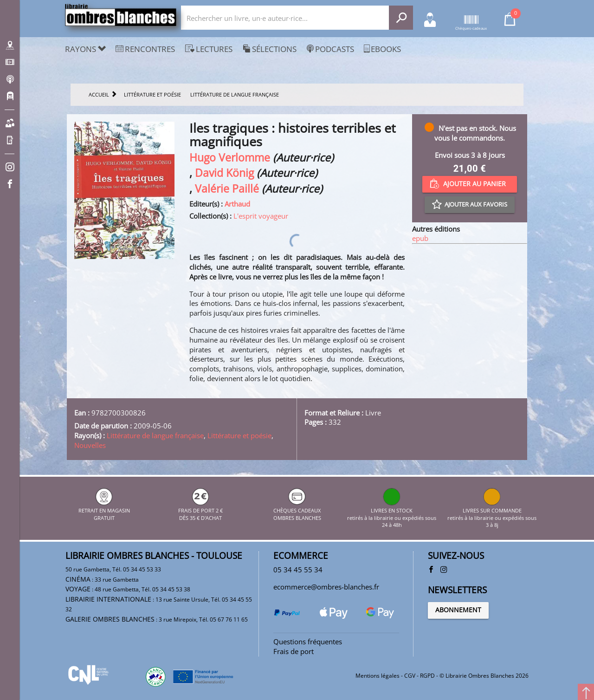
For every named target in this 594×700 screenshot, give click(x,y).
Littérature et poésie (239, 435)
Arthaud (237, 204)
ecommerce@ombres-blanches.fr (326, 587)
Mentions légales (378, 676)
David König (224, 173)
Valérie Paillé (227, 189)
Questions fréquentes (308, 642)
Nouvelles (90, 445)
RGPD (427, 676)
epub (420, 238)
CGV (410, 676)
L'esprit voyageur (261, 216)
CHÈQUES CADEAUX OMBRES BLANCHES (297, 511)
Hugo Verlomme (230, 158)
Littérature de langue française (155, 435)
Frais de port (294, 651)
